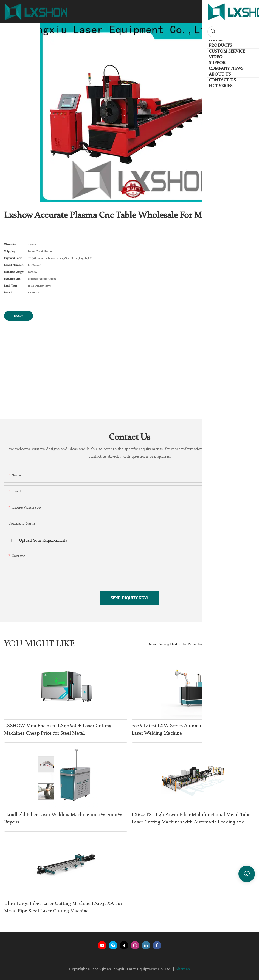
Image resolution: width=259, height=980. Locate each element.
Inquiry (19, 316)
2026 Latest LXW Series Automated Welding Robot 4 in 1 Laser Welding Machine (193, 730)
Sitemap (183, 969)
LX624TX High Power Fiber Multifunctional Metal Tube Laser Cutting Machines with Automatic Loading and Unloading (191, 819)
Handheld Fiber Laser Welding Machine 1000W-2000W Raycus (63, 818)
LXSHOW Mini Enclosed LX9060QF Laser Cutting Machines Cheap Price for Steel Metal (58, 730)
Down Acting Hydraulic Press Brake (177, 644)
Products (220, 644)
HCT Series (243, 644)
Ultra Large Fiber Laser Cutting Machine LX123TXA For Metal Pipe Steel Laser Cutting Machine (63, 907)
